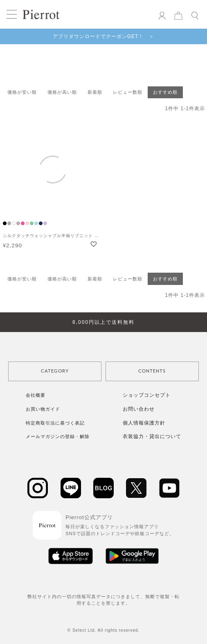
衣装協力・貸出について (152, 436)
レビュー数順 (128, 92)
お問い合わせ (139, 409)
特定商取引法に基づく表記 (55, 423)
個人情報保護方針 (144, 423)
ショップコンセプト (147, 395)
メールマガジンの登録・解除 (58, 436)
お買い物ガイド (43, 409)
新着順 (95, 92)
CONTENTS (152, 371)
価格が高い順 (62, 92)
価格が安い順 (22, 92)
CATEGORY (55, 371)
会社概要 (36, 395)
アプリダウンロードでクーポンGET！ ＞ (104, 36)
